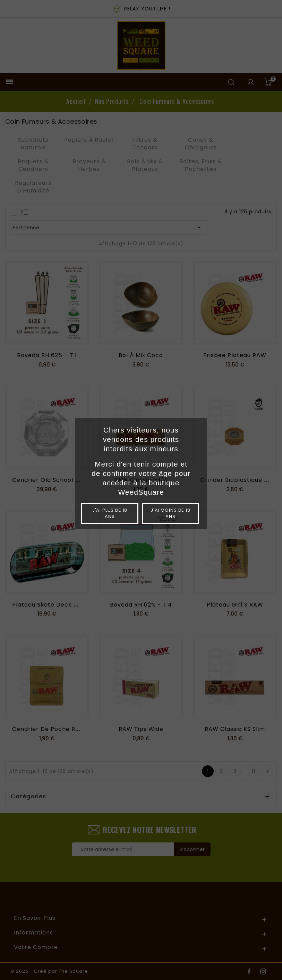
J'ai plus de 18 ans (110, 513)
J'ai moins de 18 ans (170, 513)
